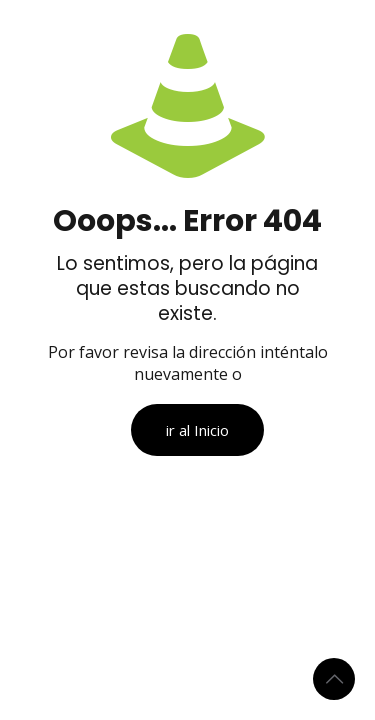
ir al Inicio (197, 430)
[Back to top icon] (334, 679)
